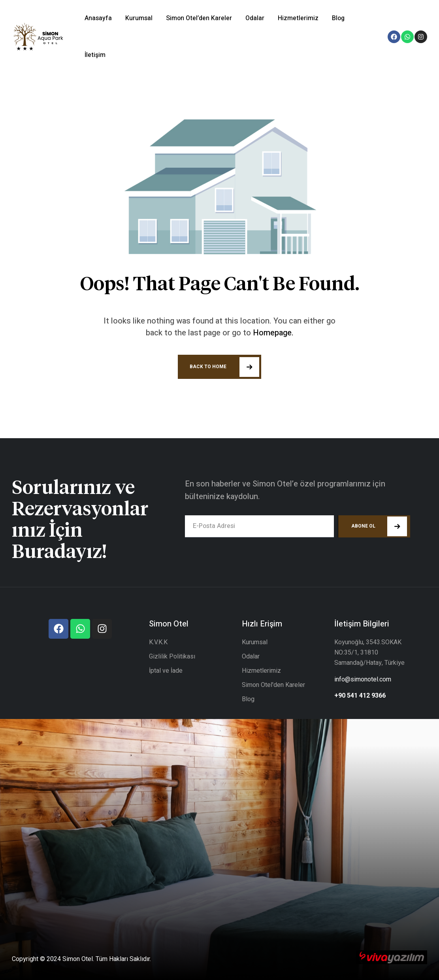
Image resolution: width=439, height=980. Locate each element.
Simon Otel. (78, 959)
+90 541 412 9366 (360, 696)
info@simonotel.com (363, 679)
